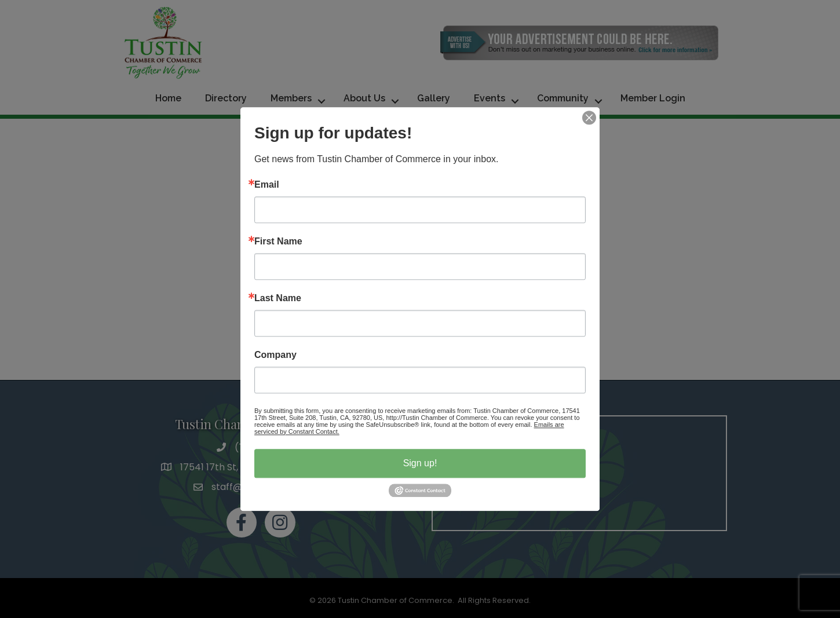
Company (275, 355)
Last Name (278, 298)
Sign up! (420, 463)
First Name (278, 242)
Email (267, 185)
